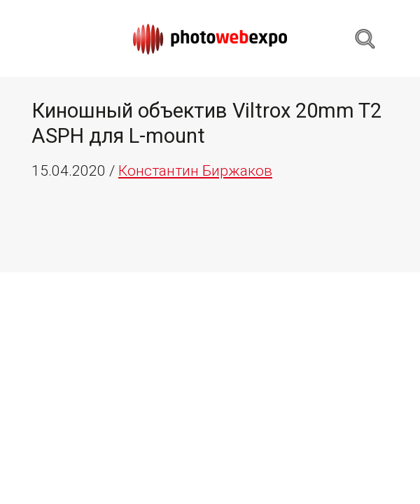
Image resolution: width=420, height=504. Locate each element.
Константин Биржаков (195, 171)
